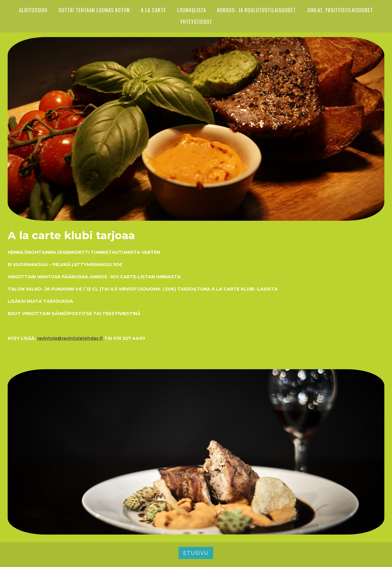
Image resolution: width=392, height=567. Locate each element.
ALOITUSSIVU (33, 10)
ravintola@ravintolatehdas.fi (70, 338)
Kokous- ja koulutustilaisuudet (256, 10)
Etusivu (196, 553)
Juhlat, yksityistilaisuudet (340, 10)
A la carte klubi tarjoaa (71, 235)
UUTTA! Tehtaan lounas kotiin (94, 10)
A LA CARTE (153, 10)
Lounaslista (192, 10)
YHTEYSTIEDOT (196, 22)
